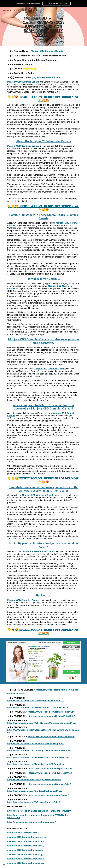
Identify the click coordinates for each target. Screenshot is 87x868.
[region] (43, 4)
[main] (43, 26)
